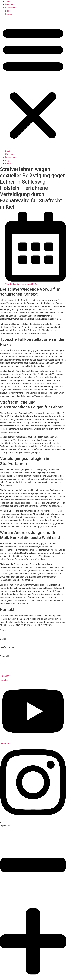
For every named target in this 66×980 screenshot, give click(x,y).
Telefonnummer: (8, 647)
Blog (7, 11)
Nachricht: (5, 656)
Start (7, 1)
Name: (3, 630)
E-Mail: (3, 639)
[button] (33, 83)
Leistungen (10, 8)
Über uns (9, 5)
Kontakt (9, 14)
